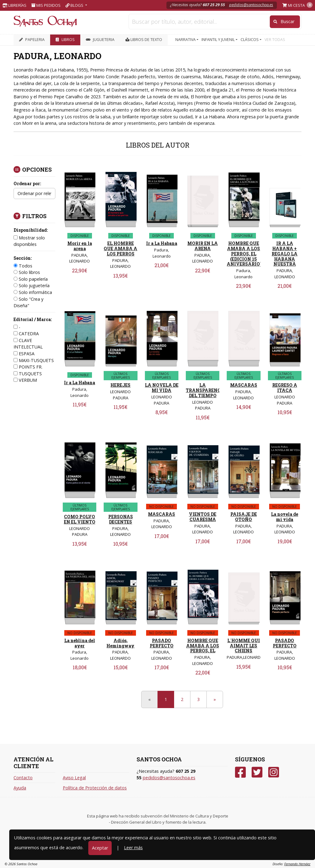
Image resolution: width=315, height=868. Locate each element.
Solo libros (27, 272)
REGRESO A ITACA (285, 388)
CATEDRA (26, 334)
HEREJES (120, 385)
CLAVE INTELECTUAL (28, 344)
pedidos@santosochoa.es (251, 5)
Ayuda (20, 788)
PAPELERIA (32, 40)
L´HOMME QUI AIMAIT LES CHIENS (244, 646)
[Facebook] (240, 772)
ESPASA (24, 354)
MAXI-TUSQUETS (34, 360)
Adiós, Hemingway (120, 643)
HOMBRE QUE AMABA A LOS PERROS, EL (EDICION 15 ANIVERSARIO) (244, 254)
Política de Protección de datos (95, 788)
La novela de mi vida (285, 517)
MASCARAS (244, 385)
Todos (23, 266)
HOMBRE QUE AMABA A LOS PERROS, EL (203, 646)
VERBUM (25, 380)
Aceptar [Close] (100, 848)
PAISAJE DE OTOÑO (244, 517)
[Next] (215, 699)
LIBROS (65, 40)
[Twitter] (257, 772)
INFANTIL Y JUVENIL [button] (219, 40)
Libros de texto (144, 40)
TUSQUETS (28, 374)
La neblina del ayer (80, 643)
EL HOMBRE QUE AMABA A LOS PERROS (120, 249)
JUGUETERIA (100, 40)
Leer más (133, 848)
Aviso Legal (74, 778)
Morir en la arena (80, 246)
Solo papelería (31, 279)
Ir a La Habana (162, 243)
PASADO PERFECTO (162, 643)
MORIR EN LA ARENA (203, 246)
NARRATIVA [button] (186, 40)
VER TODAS (275, 40)
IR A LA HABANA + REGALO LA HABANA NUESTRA (285, 254)
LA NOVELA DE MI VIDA (162, 388)
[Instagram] (274, 772)
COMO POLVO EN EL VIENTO (80, 519)
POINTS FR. (28, 367)
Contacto (23, 778)
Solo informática (33, 292)
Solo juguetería (32, 285)
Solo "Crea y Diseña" (28, 302)
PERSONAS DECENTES (121, 519)
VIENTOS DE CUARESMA (203, 517)
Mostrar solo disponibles (29, 241)
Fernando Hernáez (297, 864)
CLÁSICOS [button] (250, 40)
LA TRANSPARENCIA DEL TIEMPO (206, 390)
